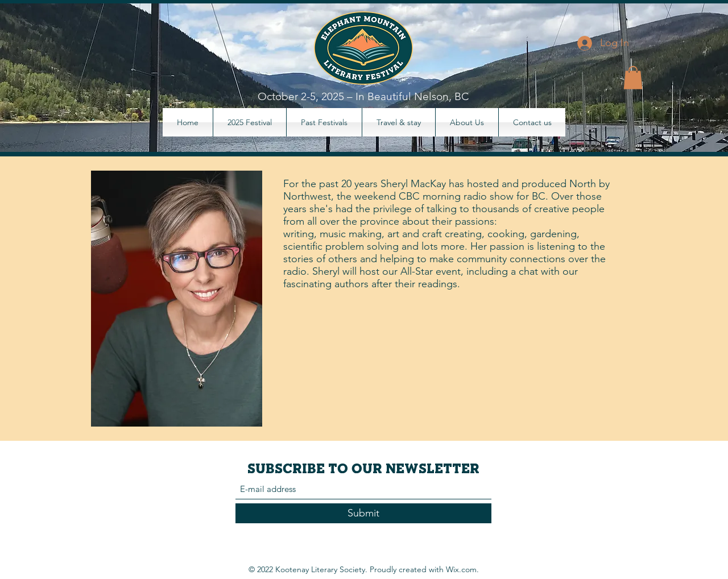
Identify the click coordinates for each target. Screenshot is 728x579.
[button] (633, 78)
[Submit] (363, 513)
